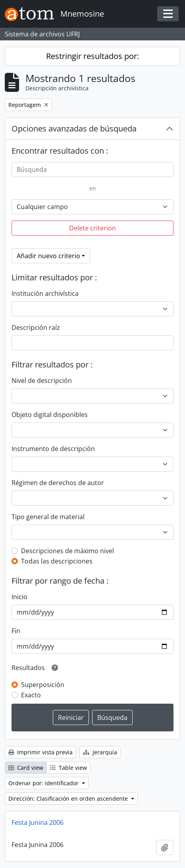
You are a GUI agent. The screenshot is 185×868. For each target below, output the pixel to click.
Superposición (43, 685)
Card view (26, 768)
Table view (68, 768)
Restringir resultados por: (92, 56)
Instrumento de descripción (53, 449)
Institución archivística (45, 293)
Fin (16, 631)
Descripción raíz (36, 327)
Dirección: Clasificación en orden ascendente (69, 799)
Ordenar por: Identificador (44, 783)
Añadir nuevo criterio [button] (48, 256)
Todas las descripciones (57, 561)
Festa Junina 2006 (38, 822)
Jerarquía (100, 752)
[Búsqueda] (92, 169)
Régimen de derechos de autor (58, 483)
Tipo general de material (48, 517)
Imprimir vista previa (40, 752)
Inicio (19, 597)
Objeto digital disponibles (50, 415)
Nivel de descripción (42, 381)
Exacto (31, 695)
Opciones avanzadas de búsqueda (74, 128)
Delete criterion (92, 228)
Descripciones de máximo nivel (67, 551)
